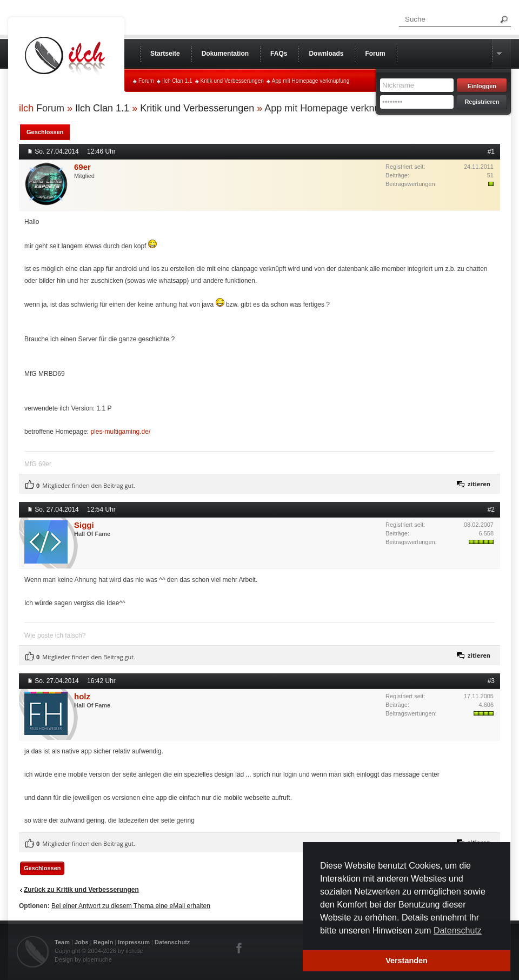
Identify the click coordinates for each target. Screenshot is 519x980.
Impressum (134, 942)
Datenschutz (172, 942)
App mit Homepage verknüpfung (311, 81)
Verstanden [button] (407, 961)
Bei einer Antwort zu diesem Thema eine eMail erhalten (131, 906)
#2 (491, 509)
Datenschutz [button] (458, 931)
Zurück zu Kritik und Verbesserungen (81, 890)
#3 (491, 681)
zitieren (479, 484)
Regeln (104, 942)
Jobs (82, 942)
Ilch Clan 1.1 (177, 81)
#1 (491, 151)
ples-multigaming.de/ (121, 432)
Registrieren (482, 102)
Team (62, 942)
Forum (146, 81)
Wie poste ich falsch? (55, 635)
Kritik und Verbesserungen (232, 81)
